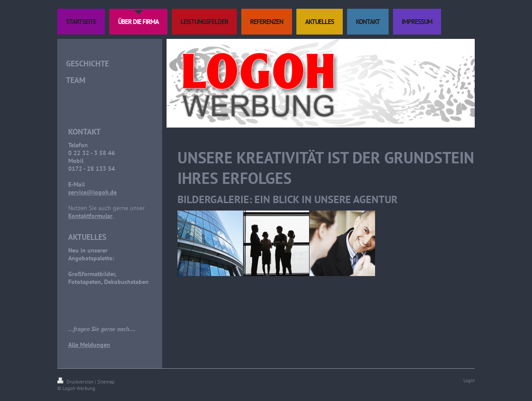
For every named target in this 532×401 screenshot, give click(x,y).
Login (469, 380)
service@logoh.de (92, 192)
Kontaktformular (90, 216)
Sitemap (106, 382)
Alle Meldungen (89, 345)
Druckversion (76, 382)
